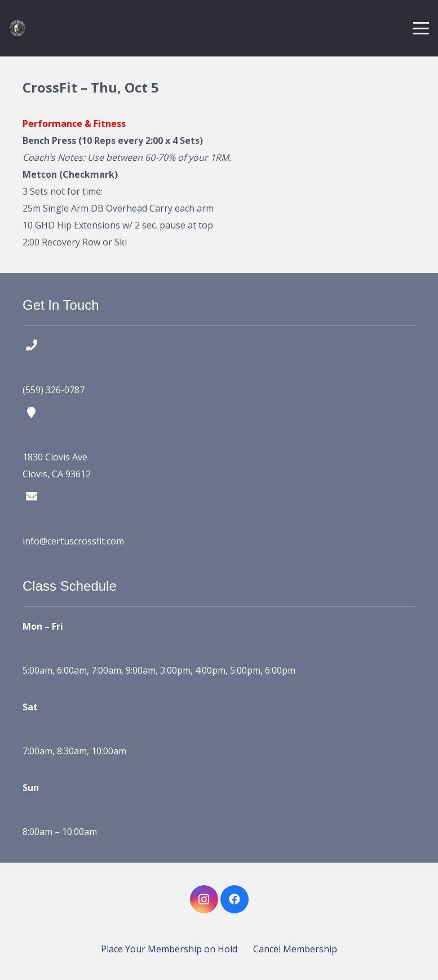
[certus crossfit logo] (17, 28)
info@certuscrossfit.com (73, 541)
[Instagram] (204, 899)
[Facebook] (235, 899)
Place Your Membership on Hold (169, 949)
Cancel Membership (295, 949)
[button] (421, 28)
